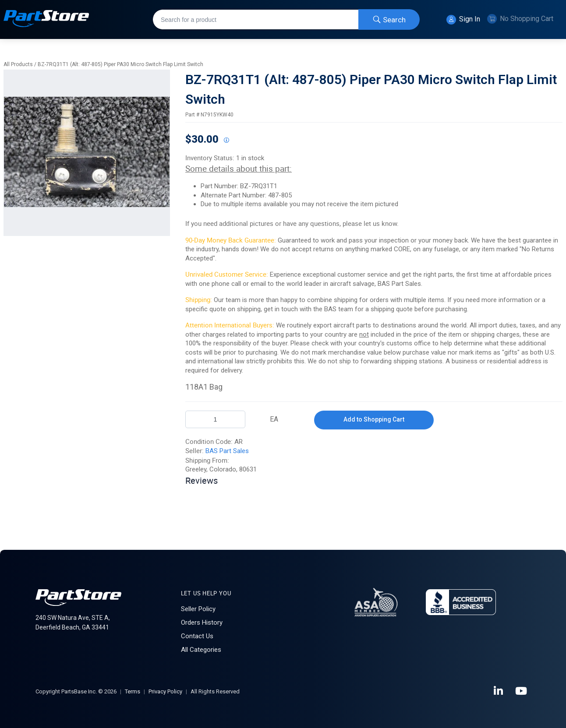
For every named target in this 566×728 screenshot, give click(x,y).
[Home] (46, 19)
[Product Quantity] (215, 419)
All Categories (201, 650)
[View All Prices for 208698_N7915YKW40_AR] (226, 141)
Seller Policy (198, 609)
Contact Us (197, 636)
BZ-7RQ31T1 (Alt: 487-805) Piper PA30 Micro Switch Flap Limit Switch (120, 64)
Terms (133, 691)
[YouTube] (522, 691)
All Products (18, 64)
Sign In (463, 20)
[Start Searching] (389, 19)
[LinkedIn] (499, 691)
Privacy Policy (165, 691)
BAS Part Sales (227, 451)
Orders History (202, 622)
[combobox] (286, 19)
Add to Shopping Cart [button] (374, 419)
